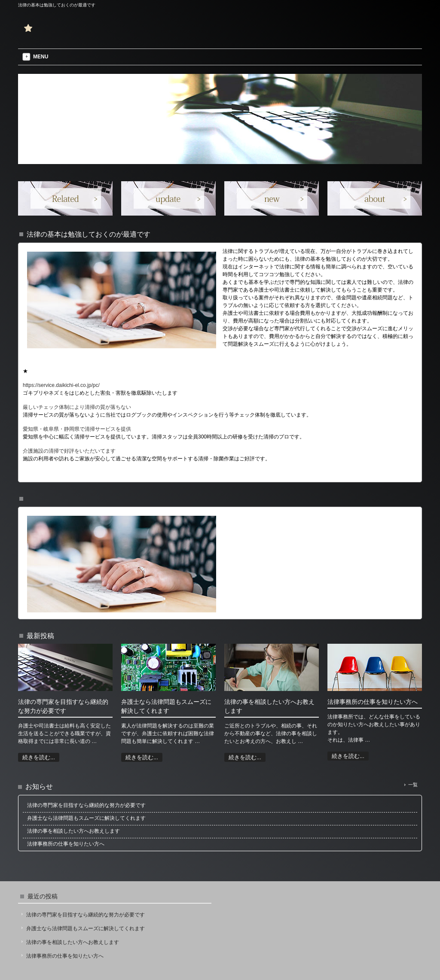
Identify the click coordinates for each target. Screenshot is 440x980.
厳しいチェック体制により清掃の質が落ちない (77, 407)
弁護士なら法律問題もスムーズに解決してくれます (86, 928)
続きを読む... (39, 757)
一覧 (413, 785)
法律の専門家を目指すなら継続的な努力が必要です (86, 915)
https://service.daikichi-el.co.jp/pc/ (61, 385)
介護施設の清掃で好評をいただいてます (69, 451)
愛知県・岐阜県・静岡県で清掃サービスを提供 (77, 429)
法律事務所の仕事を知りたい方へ (65, 956)
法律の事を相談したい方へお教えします (73, 942)
